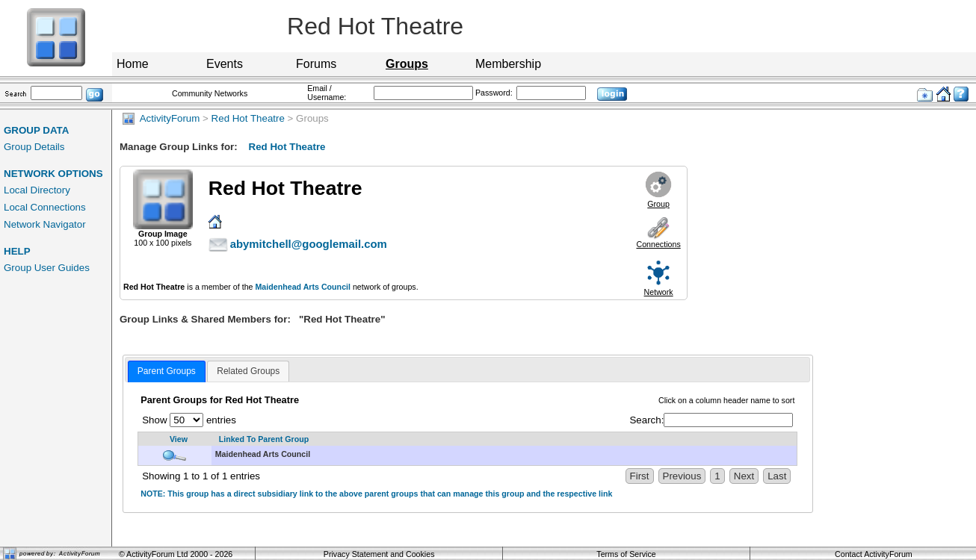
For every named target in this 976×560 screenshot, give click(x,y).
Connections (658, 244)
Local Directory (37, 190)
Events (225, 64)
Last (777, 476)
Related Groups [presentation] (248, 371)
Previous (682, 476)
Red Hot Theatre (248, 118)
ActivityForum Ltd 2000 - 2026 (179, 554)
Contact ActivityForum (874, 554)
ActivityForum (161, 118)
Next (744, 476)
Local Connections (45, 207)
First (640, 476)
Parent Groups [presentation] (167, 371)
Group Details (34, 147)
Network (659, 292)
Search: (711, 420)
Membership (508, 64)
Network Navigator (45, 224)
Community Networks (210, 93)
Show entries (189, 420)
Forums (316, 64)
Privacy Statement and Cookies (379, 554)
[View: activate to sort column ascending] (175, 439)
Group (658, 204)
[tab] (167, 372)
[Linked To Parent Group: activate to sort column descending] (504, 439)
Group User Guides (47, 268)
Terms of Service (626, 554)
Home (133, 64)
